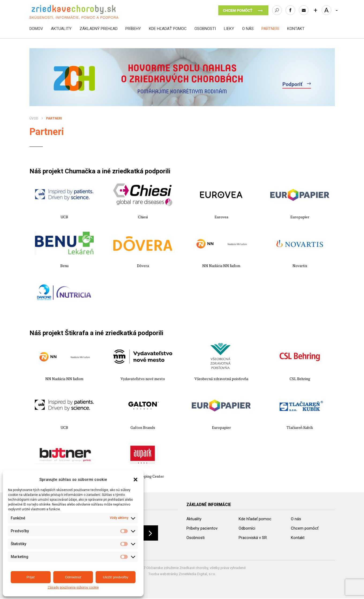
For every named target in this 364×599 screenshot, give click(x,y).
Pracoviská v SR (253, 537)
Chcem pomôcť (305, 528)
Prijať (31, 577)
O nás (248, 29)
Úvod (34, 118)
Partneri (270, 29)
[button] (136, 480)
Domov (36, 29)
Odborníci (247, 528)
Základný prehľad (99, 29)
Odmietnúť (73, 577)
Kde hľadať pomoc (168, 29)
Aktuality (61, 29)
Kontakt (296, 29)
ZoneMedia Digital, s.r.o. (197, 574)
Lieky (229, 29)
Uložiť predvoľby (116, 577)
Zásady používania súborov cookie (73, 588)
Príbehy (133, 29)
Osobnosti (205, 29)
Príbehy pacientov (202, 528)
